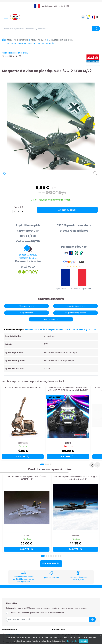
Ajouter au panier (67, 210)
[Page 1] (42, 464)
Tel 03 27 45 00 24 (28, 258)
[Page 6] (56, 556)
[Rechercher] (51, 28)
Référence (7, 56)
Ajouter (23, 457)
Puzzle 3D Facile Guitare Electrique (23, 388)
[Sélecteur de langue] (96, 17)
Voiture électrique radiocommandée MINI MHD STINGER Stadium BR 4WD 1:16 (68, 389)
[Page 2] (46, 464)
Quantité (18, 207)
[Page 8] (61, 556)
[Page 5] (53, 556)
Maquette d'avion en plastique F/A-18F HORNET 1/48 (27, 478)
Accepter (84, 641)
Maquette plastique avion (15, 53)
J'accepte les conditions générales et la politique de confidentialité (37, 613)
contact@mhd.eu (28, 255)
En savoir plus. (73, 641)
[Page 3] (48, 464)
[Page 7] (58, 556)
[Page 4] (51, 464)
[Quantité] (18, 212)
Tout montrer (51, 564)
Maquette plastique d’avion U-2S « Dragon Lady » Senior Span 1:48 (75, 478)
